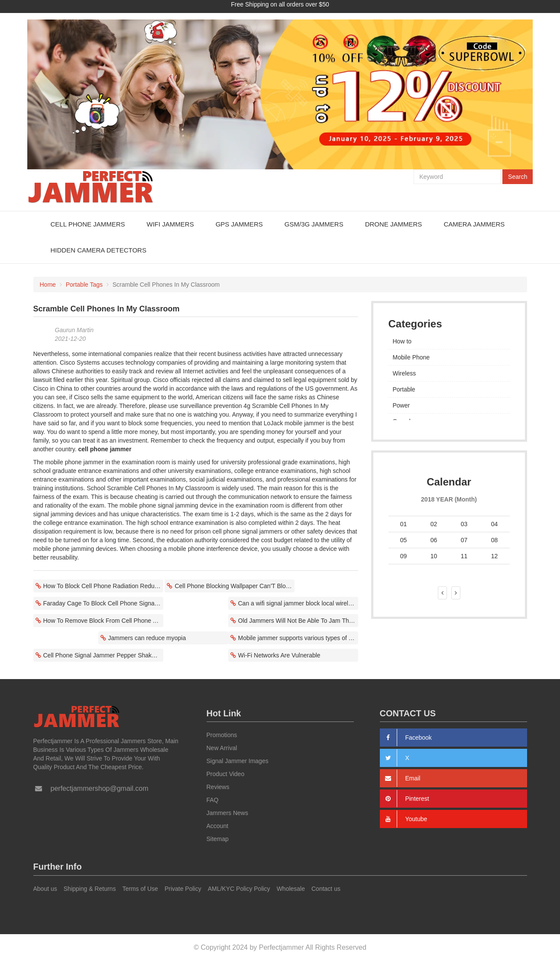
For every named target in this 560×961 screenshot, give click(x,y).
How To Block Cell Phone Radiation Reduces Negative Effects (103, 586)
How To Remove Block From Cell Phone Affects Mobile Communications (103, 620)
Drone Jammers (394, 224)
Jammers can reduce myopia (147, 637)
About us (45, 889)
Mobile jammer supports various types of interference (298, 637)
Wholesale (291, 889)
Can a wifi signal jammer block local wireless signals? (298, 603)
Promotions (222, 735)
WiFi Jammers (170, 224)
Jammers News (227, 813)
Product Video (226, 774)
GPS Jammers (239, 224)
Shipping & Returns (90, 889)
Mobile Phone (411, 357)
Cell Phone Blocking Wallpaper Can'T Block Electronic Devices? (235, 586)
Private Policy (183, 889)
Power (401, 405)
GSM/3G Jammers (314, 224)
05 (404, 540)
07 (464, 540)
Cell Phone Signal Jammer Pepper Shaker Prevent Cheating (103, 655)
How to (402, 341)
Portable (404, 389)
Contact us (326, 889)
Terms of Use (140, 889)
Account (218, 826)
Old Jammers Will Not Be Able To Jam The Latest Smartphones (298, 620)
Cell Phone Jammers (88, 224)
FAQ (213, 800)
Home (48, 284)
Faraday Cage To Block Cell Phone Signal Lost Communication (103, 603)
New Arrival (222, 748)
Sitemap (218, 839)
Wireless (405, 373)
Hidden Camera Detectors (99, 250)
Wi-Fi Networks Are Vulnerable (279, 655)
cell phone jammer (105, 449)
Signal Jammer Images (238, 761)
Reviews (218, 787)
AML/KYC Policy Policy (239, 889)
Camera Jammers (474, 224)
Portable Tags (84, 284)
